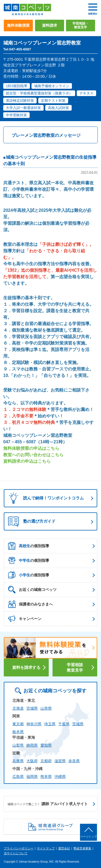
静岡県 (32, 745)
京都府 (46, 761)
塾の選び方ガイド (32, 522)
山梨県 (18, 745)
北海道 (18, 708)
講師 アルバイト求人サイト (48, 804)
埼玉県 (50, 724)
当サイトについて (16, 853)
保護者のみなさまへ (30, 604)
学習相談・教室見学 (81, 25)
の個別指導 (29, 546)
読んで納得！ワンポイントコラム (45, 498)
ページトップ (89, 837)
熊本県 (46, 777)
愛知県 (46, 745)
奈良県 (74, 761)
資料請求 (50, 25)
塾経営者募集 (82, 848)
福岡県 (32, 777)
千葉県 (64, 724)
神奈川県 (34, 724)
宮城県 (32, 708)
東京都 (18, 724)
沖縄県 (60, 777)
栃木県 (18, 732)
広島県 (18, 777)
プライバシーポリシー (19, 848)
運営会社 (64, 848)
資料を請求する (26, 667)
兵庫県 (18, 761)
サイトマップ (46, 848)
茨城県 (78, 724)
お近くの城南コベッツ (32, 590)
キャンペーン (25, 619)
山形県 (46, 708)
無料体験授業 (18, 25)
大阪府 (32, 761)
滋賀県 (60, 761)
